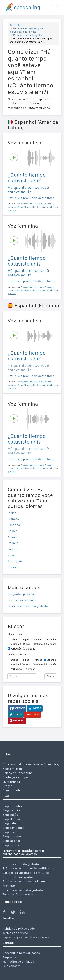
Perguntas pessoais (22, 594)
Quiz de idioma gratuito (19, 877)
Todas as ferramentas (18, 894)
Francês (13, 519)
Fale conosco (12, 966)
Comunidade (12, 790)
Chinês (13, 531)
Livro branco (11, 782)
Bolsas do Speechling (18, 773)
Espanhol (14, 525)
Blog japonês (12, 841)
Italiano (13, 543)
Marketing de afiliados (18, 961)
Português (15, 561)
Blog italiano (11, 823)
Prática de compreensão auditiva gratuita (32, 868)
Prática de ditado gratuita (21, 864)
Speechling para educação (21, 953)
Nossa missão (12, 769)
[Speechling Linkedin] (24, 913)
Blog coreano (12, 836)
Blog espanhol (13, 806)
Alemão (13, 537)
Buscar (50, 676)
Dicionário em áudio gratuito (29, 35)
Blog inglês (10, 815)
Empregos (10, 957)
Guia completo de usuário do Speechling (31, 764)
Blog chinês (11, 845)
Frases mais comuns (22, 600)
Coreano (14, 567)
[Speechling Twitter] (15, 913)
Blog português (13, 828)
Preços (7, 786)
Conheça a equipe (15, 777)
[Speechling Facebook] (6, 913)
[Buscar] (22, 676)
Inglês (12, 513)
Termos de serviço (15, 933)
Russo (12, 555)
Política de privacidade (19, 929)
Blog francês (11, 810)
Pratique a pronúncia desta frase (31, 198)
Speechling (16, 25)
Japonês (14, 549)
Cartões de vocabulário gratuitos (26, 873)
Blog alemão (11, 819)
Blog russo (10, 832)
